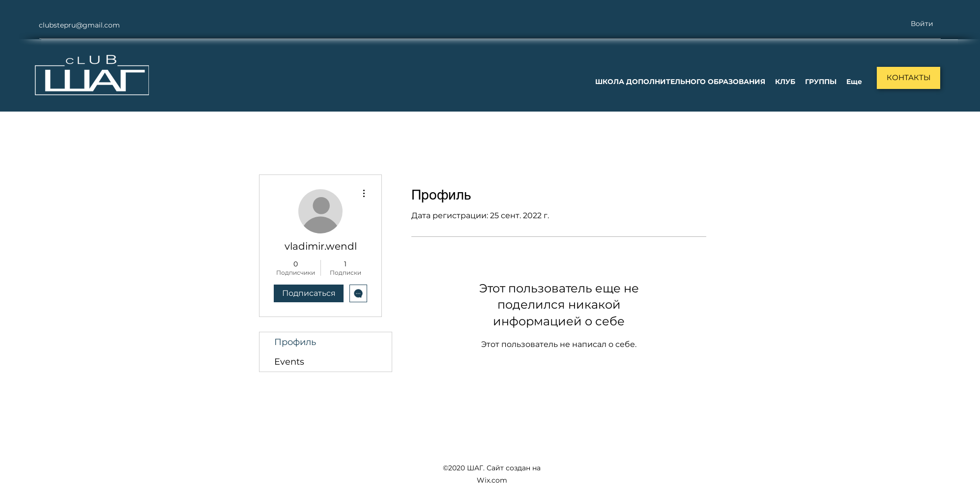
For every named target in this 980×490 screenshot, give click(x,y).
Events (289, 362)
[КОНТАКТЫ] (908, 78)
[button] (680, 82)
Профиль (295, 342)
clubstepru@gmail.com (79, 25)
